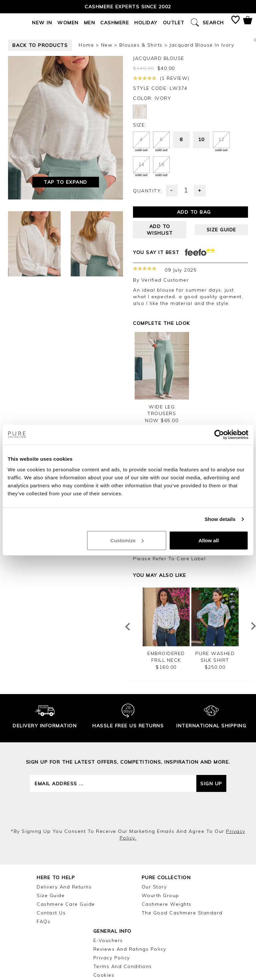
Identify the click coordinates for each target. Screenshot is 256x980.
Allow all (208, 540)
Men (90, 23)
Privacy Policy (112, 958)
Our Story (154, 887)
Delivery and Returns (64, 887)
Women (68, 23)
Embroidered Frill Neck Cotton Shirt (166, 660)
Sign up (211, 784)
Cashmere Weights (167, 904)
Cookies (104, 975)
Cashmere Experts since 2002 (128, 7)
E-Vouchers (108, 940)
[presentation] (128, 810)
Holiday (146, 23)
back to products (40, 45)
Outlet (174, 23)
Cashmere (115, 23)
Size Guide (51, 895)
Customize (127, 540)
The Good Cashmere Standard (182, 913)
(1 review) (161, 78)
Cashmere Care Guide (66, 904)
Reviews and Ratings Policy (130, 949)
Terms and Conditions (123, 966)
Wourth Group (160, 895)
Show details (220, 519)
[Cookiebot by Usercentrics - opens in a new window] (219, 435)
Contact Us (51, 913)
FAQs (43, 921)
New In (42, 23)
